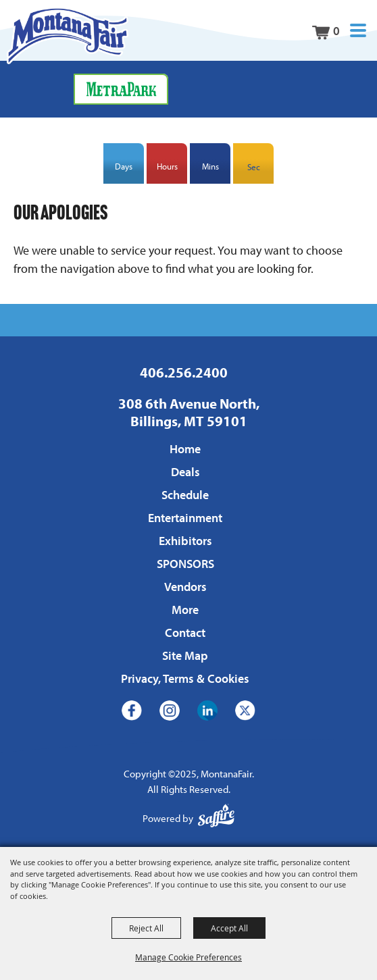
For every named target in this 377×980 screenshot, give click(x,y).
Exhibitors (185, 541)
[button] (358, 31)
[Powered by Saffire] (216, 819)
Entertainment (185, 518)
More (185, 610)
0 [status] (336, 31)
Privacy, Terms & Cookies (185, 678)
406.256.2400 (184, 372)
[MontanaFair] (68, 35)
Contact (185, 633)
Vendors (185, 587)
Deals (185, 472)
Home (185, 449)
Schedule (185, 495)
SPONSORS (185, 564)
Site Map (185, 655)
